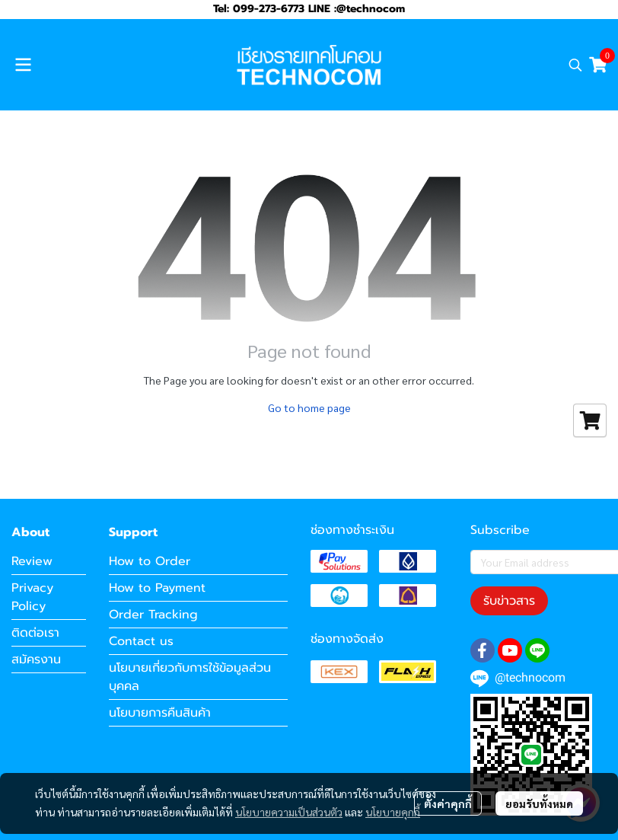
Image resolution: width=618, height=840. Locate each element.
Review (32, 561)
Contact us (141, 641)
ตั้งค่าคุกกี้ (448, 803)
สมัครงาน (36, 660)
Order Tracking (153, 615)
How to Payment (157, 588)
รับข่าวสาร (509, 601)
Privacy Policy (32, 597)
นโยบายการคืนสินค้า (160, 713)
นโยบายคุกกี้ (393, 812)
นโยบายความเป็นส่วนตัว (289, 812)
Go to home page (309, 407)
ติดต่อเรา (35, 633)
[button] (575, 65)
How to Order (150, 561)
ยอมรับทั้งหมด (539, 803)
